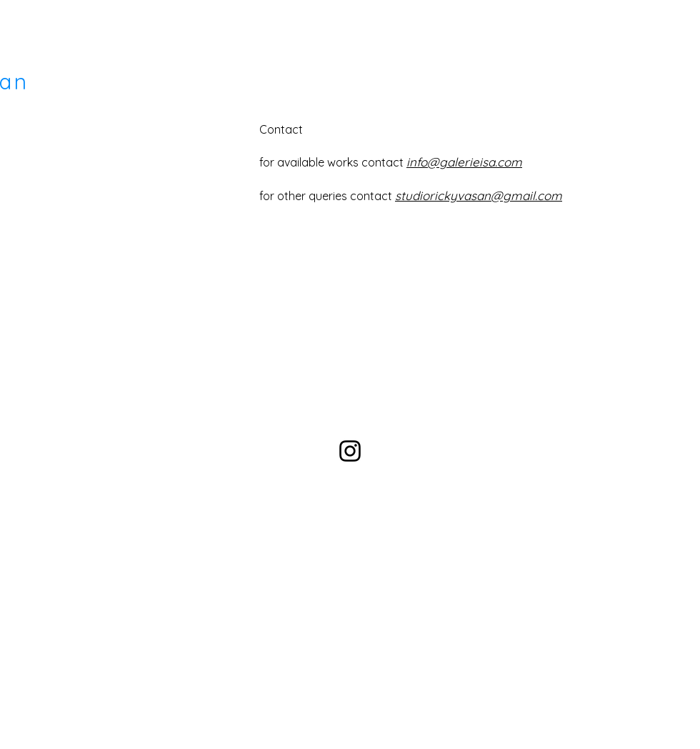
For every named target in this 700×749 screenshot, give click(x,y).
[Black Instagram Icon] (350, 451)
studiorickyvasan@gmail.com (479, 195)
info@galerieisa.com (464, 162)
